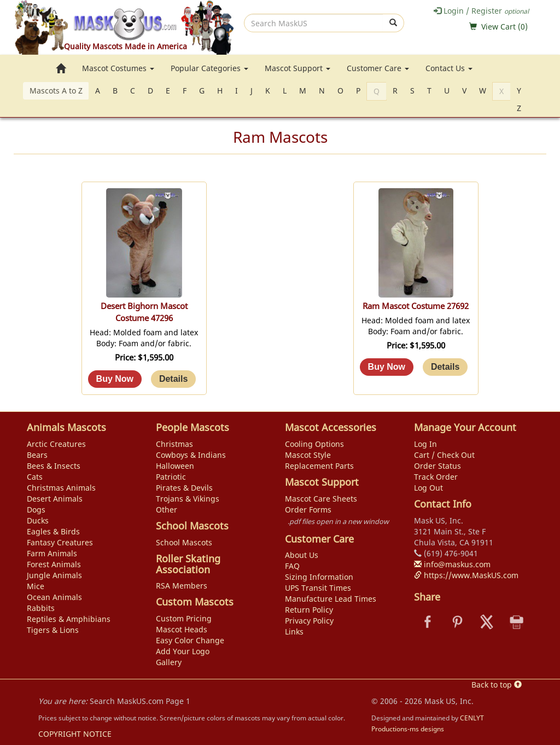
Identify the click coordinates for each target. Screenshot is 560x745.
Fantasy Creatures (60, 542)
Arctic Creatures (56, 444)
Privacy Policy (309, 621)
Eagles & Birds (53, 531)
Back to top (497, 685)
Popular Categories (209, 68)
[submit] (393, 23)
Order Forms (308, 510)
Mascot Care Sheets (321, 499)
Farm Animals (52, 553)
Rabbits (41, 608)
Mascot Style (308, 455)
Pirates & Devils (184, 488)
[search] (314, 23)
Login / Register (481, 11)
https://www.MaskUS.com (466, 575)
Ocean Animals (54, 597)
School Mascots (184, 542)
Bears (37, 455)
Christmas (174, 444)
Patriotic (171, 477)
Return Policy (309, 610)
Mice (36, 586)
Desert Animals (55, 499)
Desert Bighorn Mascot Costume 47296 (144, 312)
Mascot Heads (182, 629)
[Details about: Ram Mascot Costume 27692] (445, 367)
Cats (35, 477)
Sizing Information (319, 577)
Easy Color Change (190, 640)
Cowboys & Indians (191, 455)
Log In (425, 444)
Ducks (38, 520)
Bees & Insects (54, 466)
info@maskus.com (452, 564)
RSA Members (182, 586)
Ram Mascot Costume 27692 (416, 306)
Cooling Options (314, 444)
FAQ (292, 566)
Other (167, 510)
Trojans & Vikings (188, 499)
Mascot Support (297, 68)
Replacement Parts (319, 466)
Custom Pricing (184, 618)
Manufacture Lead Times (331, 599)
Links (294, 631)
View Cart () (504, 27)
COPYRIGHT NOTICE (75, 734)
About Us (302, 555)
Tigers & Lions (53, 630)
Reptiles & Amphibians (69, 619)
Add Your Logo (183, 651)
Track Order (436, 477)
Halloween (175, 466)
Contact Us (449, 68)
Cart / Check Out (444, 455)
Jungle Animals (54, 575)
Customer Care (378, 68)
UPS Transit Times (318, 588)
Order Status (437, 466)
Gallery (169, 662)
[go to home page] (61, 68)
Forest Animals (54, 564)
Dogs (36, 510)
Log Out (428, 488)
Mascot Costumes (118, 68)
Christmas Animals (61, 488)
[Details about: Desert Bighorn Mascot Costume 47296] (173, 379)
